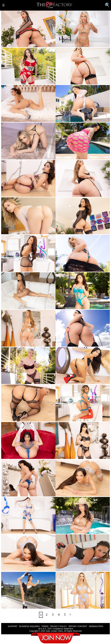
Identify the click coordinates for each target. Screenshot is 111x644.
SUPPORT (13, 626)
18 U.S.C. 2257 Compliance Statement (55, 629)
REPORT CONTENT (78, 626)
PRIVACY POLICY (58, 626)
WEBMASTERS (96, 626)
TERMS (45, 626)
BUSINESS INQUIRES (29, 626)
